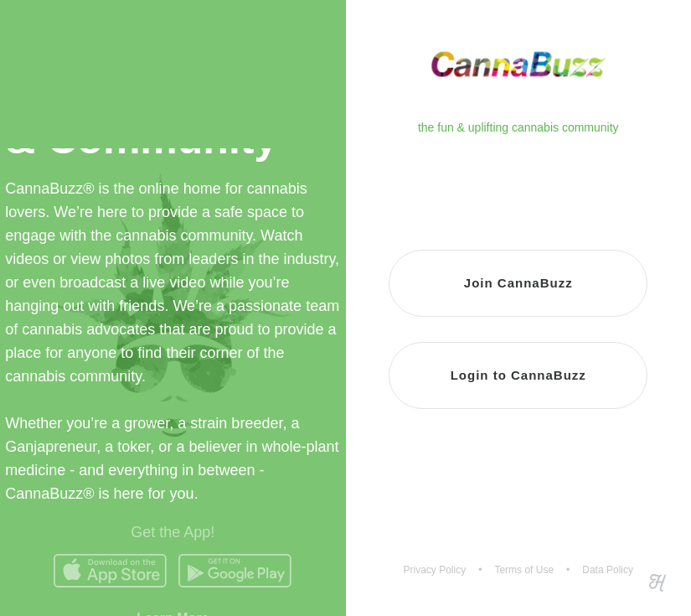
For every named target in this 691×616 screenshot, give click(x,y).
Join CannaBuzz (518, 283)
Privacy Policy (435, 570)
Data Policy (608, 570)
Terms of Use (524, 570)
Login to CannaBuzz (518, 375)
